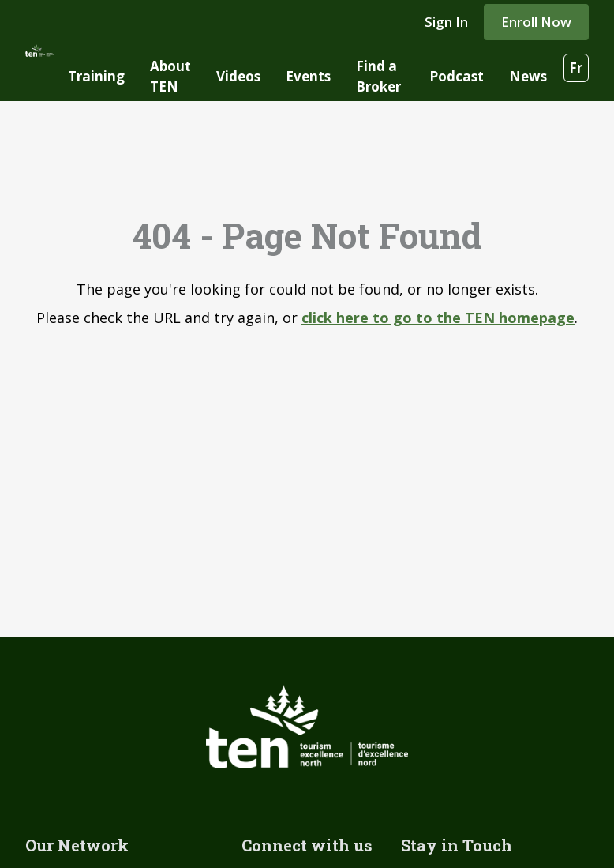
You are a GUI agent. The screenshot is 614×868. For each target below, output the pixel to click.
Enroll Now (536, 22)
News (528, 76)
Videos (238, 76)
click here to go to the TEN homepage (438, 318)
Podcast (457, 76)
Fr (576, 68)
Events (308, 76)
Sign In (446, 22)
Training (96, 76)
